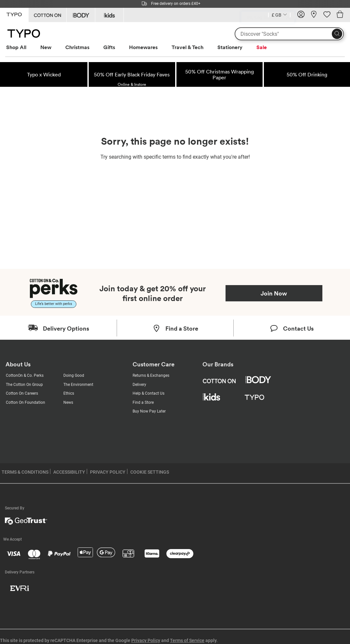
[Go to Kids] (109, 15)
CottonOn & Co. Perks (25, 375)
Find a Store (143, 402)
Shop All (16, 47)
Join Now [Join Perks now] (274, 293)
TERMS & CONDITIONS (25, 472)
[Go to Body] (81, 15)
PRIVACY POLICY (108, 472)
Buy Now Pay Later (149, 411)
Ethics (69, 393)
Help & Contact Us (149, 393)
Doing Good (74, 375)
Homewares (143, 47)
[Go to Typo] (14, 14)
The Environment (78, 385)
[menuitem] (22, 47)
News (68, 402)
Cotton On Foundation (26, 402)
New (46, 47)
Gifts (109, 47)
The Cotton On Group (24, 385)
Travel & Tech (188, 47)
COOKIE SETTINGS (150, 472)
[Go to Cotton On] (47, 15)
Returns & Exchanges (151, 375)
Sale (262, 47)
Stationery (230, 47)
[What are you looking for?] (289, 34)
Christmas (77, 47)
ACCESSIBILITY (69, 472)
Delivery (139, 385)
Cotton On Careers (22, 393)
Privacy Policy (146, 640)
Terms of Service (187, 640)
